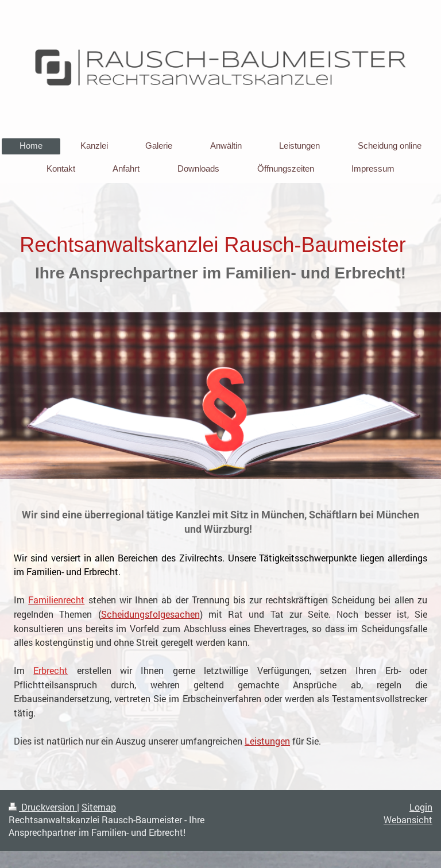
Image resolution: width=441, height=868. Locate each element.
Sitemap (99, 807)
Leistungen (267, 741)
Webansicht (408, 820)
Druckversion (43, 807)
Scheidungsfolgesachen (150, 614)
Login (421, 807)
